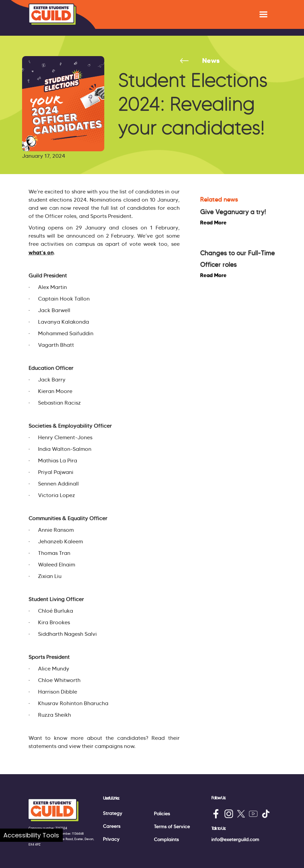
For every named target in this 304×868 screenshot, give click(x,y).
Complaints (166, 839)
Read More (213, 223)
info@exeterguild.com (235, 839)
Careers (112, 826)
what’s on (41, 252)
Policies (162, 814)
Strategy (113, 813)
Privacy (111, 839)
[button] (263, 14)
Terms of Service (172, 827)
